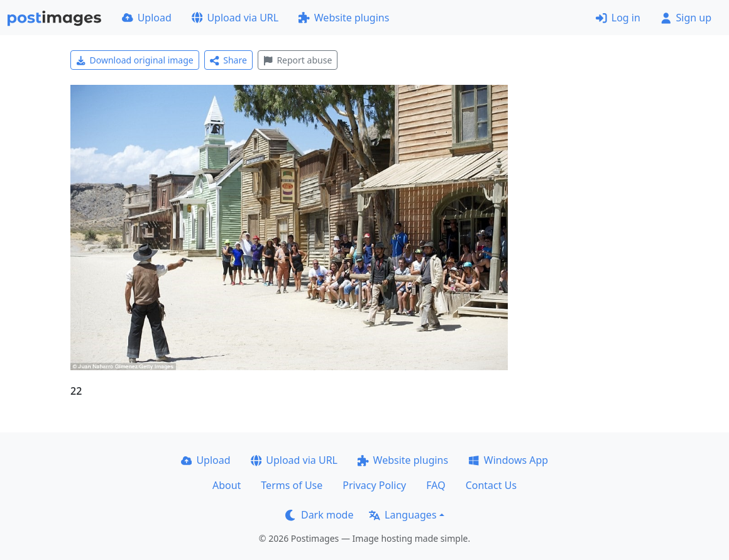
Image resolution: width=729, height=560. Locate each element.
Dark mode (319, 515)
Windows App (508, 460)
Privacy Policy (374, 485)
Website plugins (344, 18)
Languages (403, 515)
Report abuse (298, 60)
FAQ (436, 485)
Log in (618, 18)
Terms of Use (292, 485)
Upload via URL (235, 18)
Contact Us (491, 485)
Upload (147, 18)
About (227, 485)
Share (228, 60)
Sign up (686, 18)
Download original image (135, 60)
